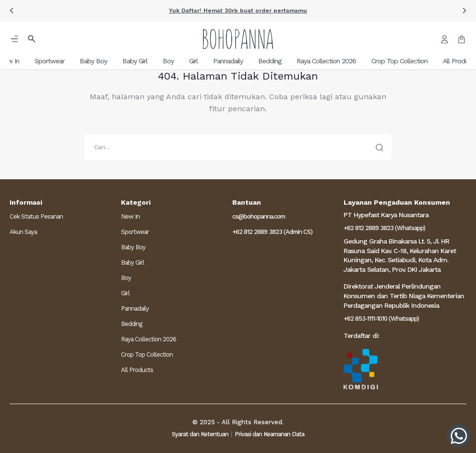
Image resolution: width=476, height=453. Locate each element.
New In (130, 216)
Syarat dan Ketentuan (200, 434)
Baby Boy (133, 247)
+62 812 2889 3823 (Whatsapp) (384, 228)
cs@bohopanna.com (259, 216)
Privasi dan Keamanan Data (269, 434)
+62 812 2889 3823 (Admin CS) (272, 232)
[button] (12, 11)
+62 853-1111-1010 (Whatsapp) (381, 319)
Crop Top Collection (147, 354)
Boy (126, 278)
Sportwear (135, 232)
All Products (137, 370)
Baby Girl (132, 262)
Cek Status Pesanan (36, 216)
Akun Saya (23, 232)
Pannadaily (135, 308)
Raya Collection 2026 (149, 339)
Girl (125, 293)
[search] (238, 147)
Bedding (131, 324)
